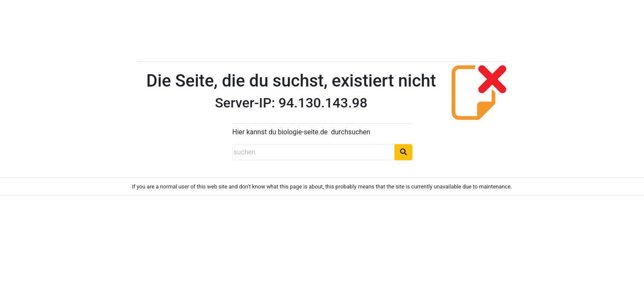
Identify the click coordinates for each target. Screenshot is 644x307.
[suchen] (313, 152)
